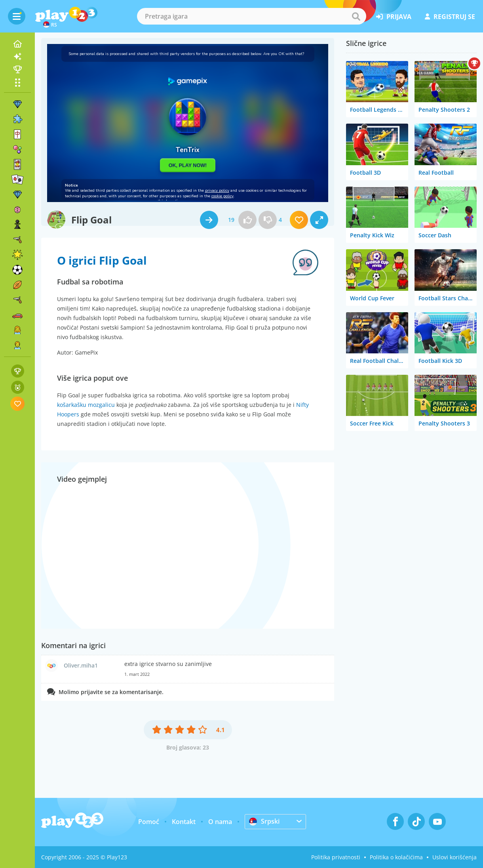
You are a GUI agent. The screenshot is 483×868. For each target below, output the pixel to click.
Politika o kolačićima (396, 857)
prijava (394, 17)
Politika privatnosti (336, 857)
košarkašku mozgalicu (86, 405)
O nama (220, 822)
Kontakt (184, 822)
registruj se (450, 17)
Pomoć (149, 822)
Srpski (264, 821)
